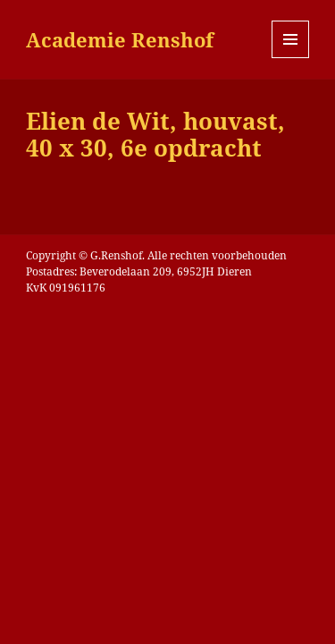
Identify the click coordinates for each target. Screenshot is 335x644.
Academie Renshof (120, 39)
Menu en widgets (291, 58)
